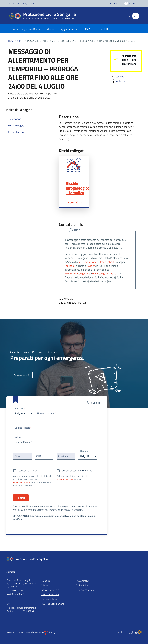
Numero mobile (47, 413)
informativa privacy (22, 482)
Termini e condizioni (85, 590)
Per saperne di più (21, 375)
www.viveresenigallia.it (77, 274)
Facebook (70, 266)
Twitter (91, 266)
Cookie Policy (82, 585)
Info (88, 29)
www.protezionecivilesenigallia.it (96, 262)
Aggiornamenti (69, 29)
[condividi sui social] (118, 77)
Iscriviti (114, 3)
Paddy (50, 633)
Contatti (104, 29)
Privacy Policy (82, 581)
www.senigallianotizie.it (105, 274)
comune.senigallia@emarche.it (21, 608)
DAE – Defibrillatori (50, 594)
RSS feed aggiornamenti (53, 604)
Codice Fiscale (23, 428)
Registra (21, 498)
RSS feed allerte (49, 599)
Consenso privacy (28, 471)
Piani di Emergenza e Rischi (25, 29)
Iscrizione (45, 581)
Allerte (50, 29)
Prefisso (20, 409)
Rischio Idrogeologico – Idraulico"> (74, 165)
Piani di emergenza (50, 590)
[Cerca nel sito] (136, 16)
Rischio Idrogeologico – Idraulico (78, 188)
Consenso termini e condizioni (78, 471)
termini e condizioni (65, 479)
